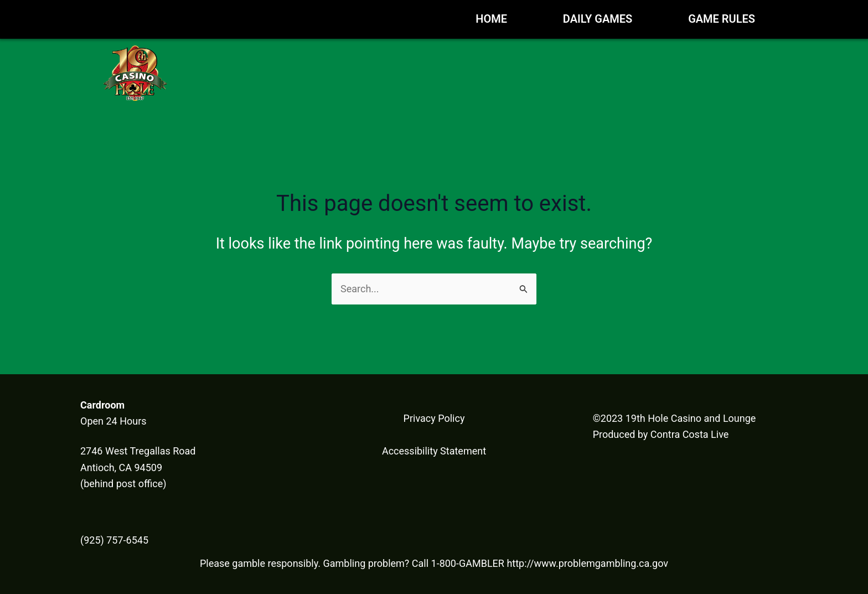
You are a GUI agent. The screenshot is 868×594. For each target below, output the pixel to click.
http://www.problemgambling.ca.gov (587, 563)
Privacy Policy (434, 418)
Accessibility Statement (434, 451)
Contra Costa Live (689, 434)
